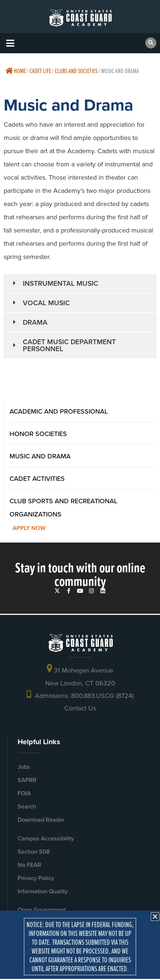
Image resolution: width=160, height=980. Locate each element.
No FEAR (29, 865)
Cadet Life (40, 71)
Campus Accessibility (46, 838)
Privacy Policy (36, 878)
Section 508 (34, 852)
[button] (10, 43)
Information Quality (43, 891)
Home (16, 71)
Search (27, 806)
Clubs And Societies (76, 71)
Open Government (42, 910)
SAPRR (27, 780)
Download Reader (41, 820)
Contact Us (80, 708)
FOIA (24, 793)
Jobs (24, 767)
